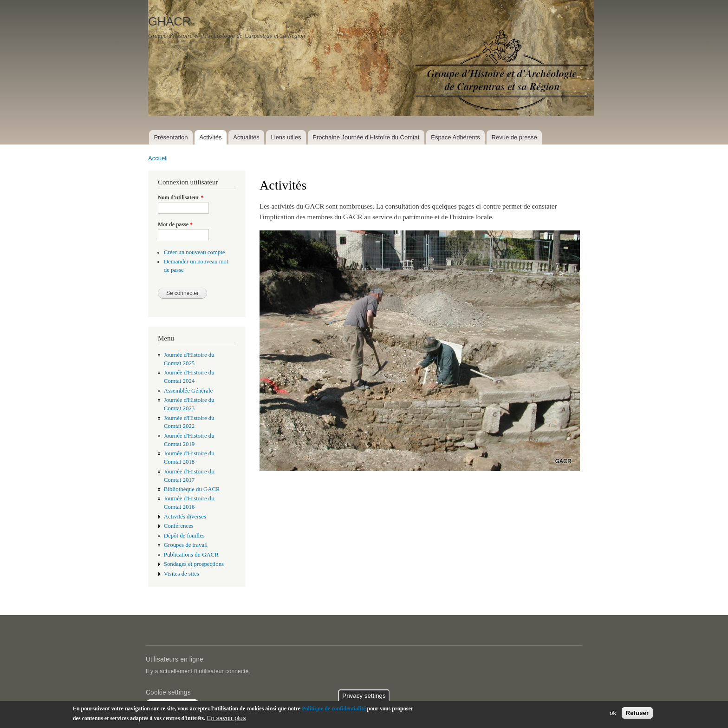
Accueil (158, 158)
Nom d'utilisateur (181, 197)
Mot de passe (175, 224)
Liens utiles (286, 137)
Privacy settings (364, 696)
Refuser (637, 713)
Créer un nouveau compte (195, 252)
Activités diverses (185, 517)
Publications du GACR (191, 555)
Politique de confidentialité (334, 708)
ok (613, 713)
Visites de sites (182, 574)
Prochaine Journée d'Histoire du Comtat (366, 137)
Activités (210, 137)
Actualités (246, 137)
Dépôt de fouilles (184, 536)
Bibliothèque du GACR (192, 489)
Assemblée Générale (188, 391)
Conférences (179, 526)
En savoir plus (227, 718)
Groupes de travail (186, 545)
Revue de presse (514, 137)
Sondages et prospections (194, 564)
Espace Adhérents (455, 137)
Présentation (171, 137)
